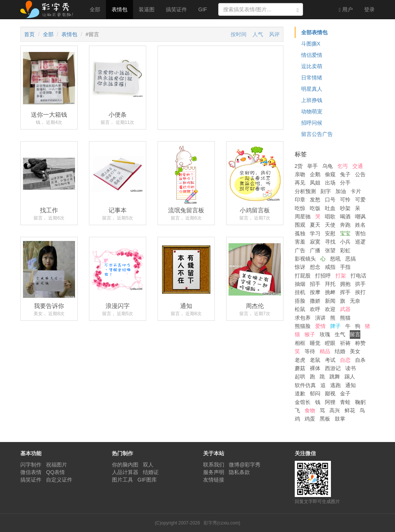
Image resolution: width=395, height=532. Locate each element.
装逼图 (147, 9)
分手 (345, 183)
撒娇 (315, 301)
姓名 (360, 225)
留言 (355, 334)
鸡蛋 (310, 419)
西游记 (333, 368)
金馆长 (303, 402)
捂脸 (300, 301)
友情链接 (214, 480)
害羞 (300, 242)
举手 (312, 166)
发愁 (315, 200)
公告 (360, 174)
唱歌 (330, 216)
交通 (358, 166)
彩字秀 (49, 9)
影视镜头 (305, 259)
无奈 (355, 301)
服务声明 (214, 472)
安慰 (330, 233)
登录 (369, 9)
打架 (341, 276)
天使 (330, 225)
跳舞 (335, 377)
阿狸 (330, 402)
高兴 (335, 410)
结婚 (340, 351)
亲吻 (300, 174)
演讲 (320, 318)
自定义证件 (59, 480)
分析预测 (305, 191)
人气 (258, 34)
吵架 (345, 208)
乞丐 (343, 166)
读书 (351, 368)
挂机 (300, 292)
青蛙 (345, 402)
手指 (345, 267)
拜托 (330, 284)
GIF (203, 9)
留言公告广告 (317, 134)
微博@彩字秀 (245, 465)
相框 (300, 343)
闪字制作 (31, 465)
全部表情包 (314, 32)
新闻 (330, 301)
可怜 (345, 200)
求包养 (303, 318)
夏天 (315, 225)
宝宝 (345, 233)
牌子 (335, 326)
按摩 (315, 292)
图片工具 (122, 480)
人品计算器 (125, 472)
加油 (341, 191)
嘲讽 (360, 216)
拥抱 (345, 284)
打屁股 (303, 276)
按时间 (239, 34)
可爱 (360, 200)
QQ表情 (55, 472)
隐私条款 (239, 472)
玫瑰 (325, 334)
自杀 (360, 360)
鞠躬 (360, 402)
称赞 (360, 343)
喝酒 (345, 216)
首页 (29, 34)
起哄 (300, 377)
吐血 (330, 208)
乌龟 (328, 166)
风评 (274, 34)
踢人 (350, 377)
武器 (345, 309)
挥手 (345, 292)
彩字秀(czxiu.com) (222, 523)
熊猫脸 (303, 326)
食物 (310, 410)
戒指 (330, 267)
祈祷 (345, 343)
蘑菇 (300, 368)
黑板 (325, 419)
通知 (351, 385)
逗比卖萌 (312, 66)
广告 (300, 250)
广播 (315, 250)
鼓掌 (340, 419)
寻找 (330, 242)
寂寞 (315, 242)
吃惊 (300, 208)
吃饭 (315, 208)
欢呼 (315, 309)
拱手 (360, 284)
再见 (300, 183)
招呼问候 (312, 123)
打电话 (358, 276)
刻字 (326, 191)
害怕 (360, 233)
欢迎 (330, 309)
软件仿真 (305, 385)
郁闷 (315, 393)
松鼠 (300, 309)
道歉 (300, 393)
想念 (315, 267)
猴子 (310, 334)
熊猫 (345, 318)
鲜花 (350, 410)
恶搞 (351, 259)
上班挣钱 (312, 100)
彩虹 (345, 250)
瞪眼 (330, 343)
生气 (340, 334)
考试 (330, 360)
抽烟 (300, 284)
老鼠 (315, 360)
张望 (330, 250)
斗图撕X (311, 44)
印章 (300, 200)
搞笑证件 (176, 9)
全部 (95, 9)
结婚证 (151, 472)
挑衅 (330, 292)
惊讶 (300, 267)
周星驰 (303, 216)
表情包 (119, 9)
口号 (330, 200)
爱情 (320, 326)
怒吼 (335, 259)
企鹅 (315, 174)
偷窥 (330, 174)
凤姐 (315, 183)
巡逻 (360, 242)
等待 (310, 351)
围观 (300, 225)
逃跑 (335, 385)
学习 (315, 233)
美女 (355, 351)
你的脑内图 (125, 465)
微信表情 (31, 472)
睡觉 (315, 343)
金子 (345, 393)
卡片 (356, 191)
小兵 (345, 242)
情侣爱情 (312, 55)
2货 (299, 166)
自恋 (345, 360)
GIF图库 (147, 480)
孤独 (300, 233)
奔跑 (345, 225)
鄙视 (330, 393)
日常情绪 (312, 78)
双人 (148, 465)
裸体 (315, 368)
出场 (330, 183)
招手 (315, 284)
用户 (346, 10)
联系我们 (214, 465)
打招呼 (323, 276)
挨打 (360, 292)
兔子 (345, 174)
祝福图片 (57, 465)
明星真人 (312, 89)
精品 (325, 351)
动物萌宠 (312, 111)
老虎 (300, 360)
